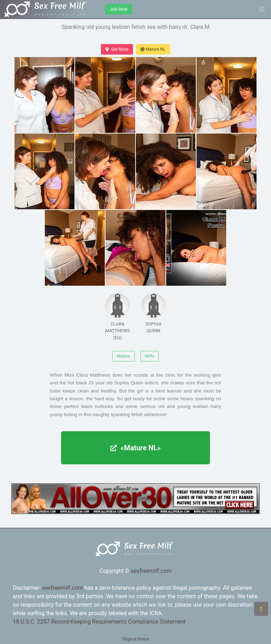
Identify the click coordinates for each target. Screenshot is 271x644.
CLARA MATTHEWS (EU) (118, 317)
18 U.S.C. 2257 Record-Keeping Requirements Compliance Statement (99, 622)
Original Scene (136, 639)
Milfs (150, 356)
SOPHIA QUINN (153, 313)
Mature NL (153, 49)
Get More (117, 49)
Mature (124, 356)
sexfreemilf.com (151, 571)
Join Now (119, 9)
